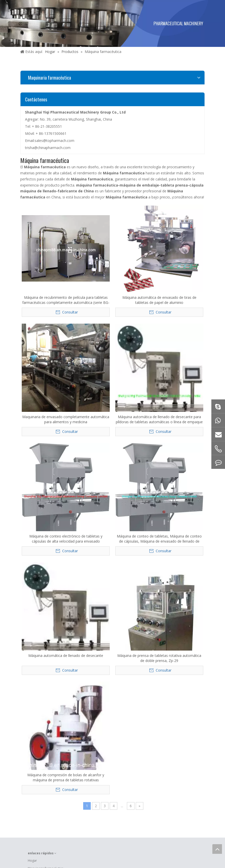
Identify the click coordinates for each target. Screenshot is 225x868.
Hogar (32, 861)
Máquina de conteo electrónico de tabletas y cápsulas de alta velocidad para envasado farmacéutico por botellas (66, 539)
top (217, 849)
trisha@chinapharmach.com (48, 148)
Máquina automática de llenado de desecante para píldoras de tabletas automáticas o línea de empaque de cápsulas (159, 419)
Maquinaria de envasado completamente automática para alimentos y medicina (66, 419)
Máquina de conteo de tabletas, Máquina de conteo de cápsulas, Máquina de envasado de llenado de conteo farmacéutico (159, 539)
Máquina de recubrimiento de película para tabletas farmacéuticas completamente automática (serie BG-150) (66, 300)
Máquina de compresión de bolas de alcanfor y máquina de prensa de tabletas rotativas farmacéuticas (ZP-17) (66, 778)
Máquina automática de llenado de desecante (66, 655)
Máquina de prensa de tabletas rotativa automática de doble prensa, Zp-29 (159, 658)
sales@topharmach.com (54, 141)
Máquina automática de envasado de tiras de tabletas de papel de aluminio (159, 300)
